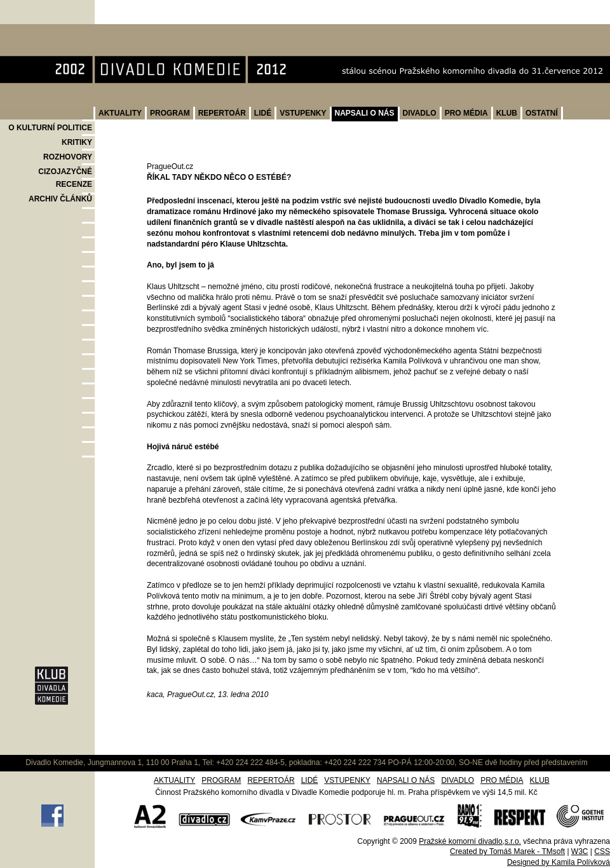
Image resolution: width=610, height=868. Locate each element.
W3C (580, 851)
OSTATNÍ (542, 113)
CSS (602, 851)
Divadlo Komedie (40, 31)
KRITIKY (77, 142)
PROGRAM (170, 113)
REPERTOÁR (222, 113)
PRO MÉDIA (466, 113)
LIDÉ (263, 113)
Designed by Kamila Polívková (559, 862)
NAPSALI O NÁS (365, 113)
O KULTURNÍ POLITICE (50, 128)
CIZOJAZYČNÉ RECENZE (65, 178)
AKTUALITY (120, 113)
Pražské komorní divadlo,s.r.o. (470, 841)
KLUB (507, 113)
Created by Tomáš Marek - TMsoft (507, 851)
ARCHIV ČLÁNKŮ (60, 199)
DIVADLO (420, 113)
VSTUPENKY (303, 113)
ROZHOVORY (68, 157)
